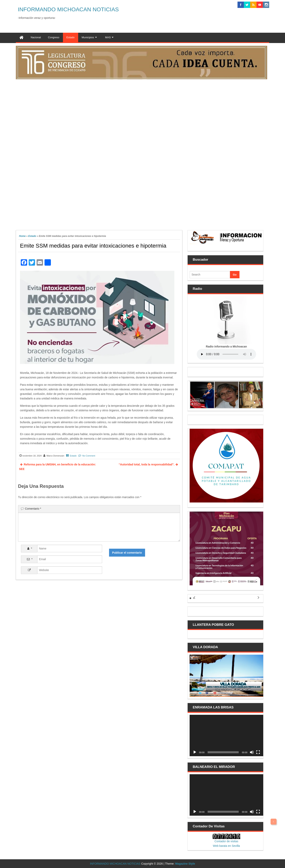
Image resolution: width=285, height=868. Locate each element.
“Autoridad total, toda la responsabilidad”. (147, 464)
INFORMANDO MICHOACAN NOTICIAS (68, 9)
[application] (226, 735)
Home (22, 236)
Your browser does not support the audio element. (226, 354)
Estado (32, 236)
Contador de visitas (226, 841)
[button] (190, 598)
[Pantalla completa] (258, 752)
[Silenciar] (252, 752)
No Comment (89, 456)
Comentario (33, 509)
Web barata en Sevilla (226, 846)
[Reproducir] (195, 752)
